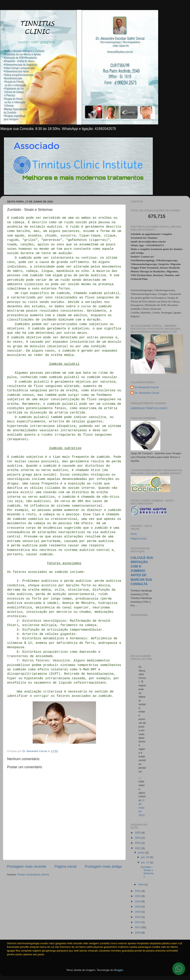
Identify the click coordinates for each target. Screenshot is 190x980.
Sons (134, 534)
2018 (138, 907)
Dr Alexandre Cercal (147, 387)
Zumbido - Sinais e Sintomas (147, 872)
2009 (138, 933)
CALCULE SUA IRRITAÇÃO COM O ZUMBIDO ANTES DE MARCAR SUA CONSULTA (142, 571)
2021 (138, 891)
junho (142, 853)
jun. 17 (145, 862)
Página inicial (65, 866)
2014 (138, 922)
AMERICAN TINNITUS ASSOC (149, 408)
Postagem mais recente (27, 866)
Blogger (119, 970)
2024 (138, 838)
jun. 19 (145, 857)
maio (141, 884)
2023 (138, 843)
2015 (138, 917)
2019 (138, 901)
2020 (138, 896)
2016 (138, 912)
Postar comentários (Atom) (33, 875)
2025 (138, 833)
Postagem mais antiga (103, 866)
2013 (138, 927)
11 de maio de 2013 (142, 808)
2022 (138, 848)
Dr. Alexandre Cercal (147, 393)
